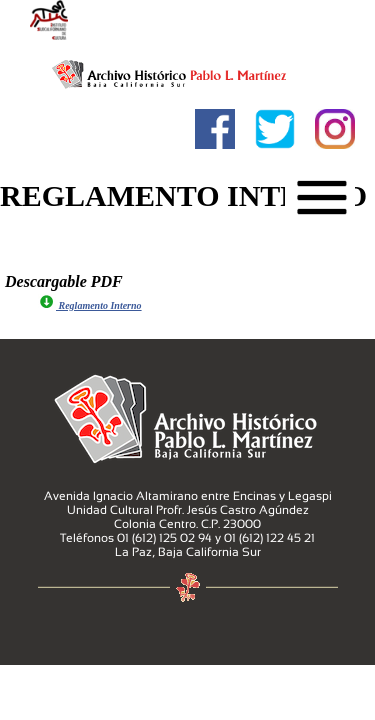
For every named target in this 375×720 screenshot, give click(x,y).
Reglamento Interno (90, 305)
